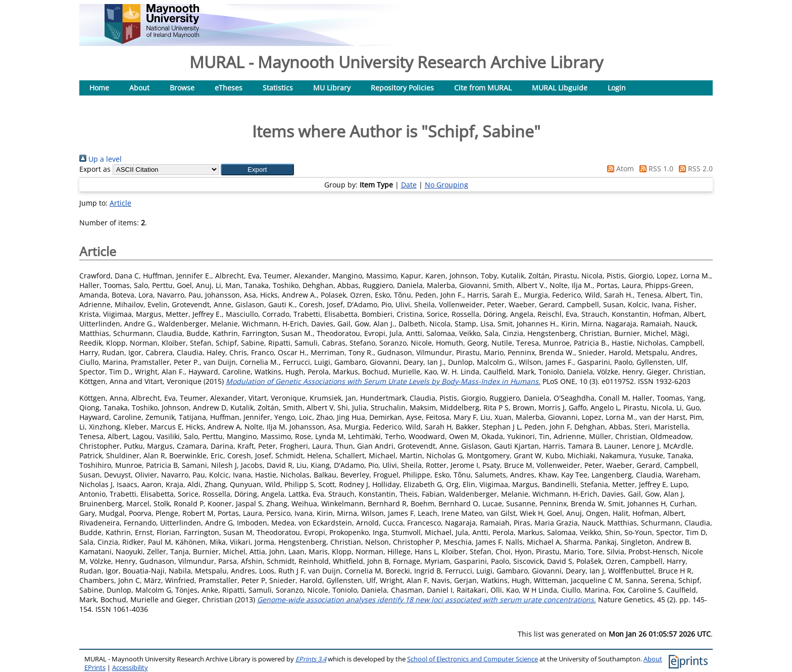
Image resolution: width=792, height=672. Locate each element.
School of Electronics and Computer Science (473, 659)
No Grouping (447, 185)
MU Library (332, 88)
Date (409, 185)
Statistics (278, 88)
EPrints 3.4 (311, 659)
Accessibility (130, 668)
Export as (95, 169)
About (139, 88)
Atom (619, 169)
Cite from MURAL (483, 88)
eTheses (229, 88)
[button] (257, 170)
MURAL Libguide (560, 88)
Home (99, 88)
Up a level (101, 159)
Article (120, 203)
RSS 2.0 (694, 169)
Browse (182, 88)
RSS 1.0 (655, 169)
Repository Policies (402, 88)
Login (617, 88)
